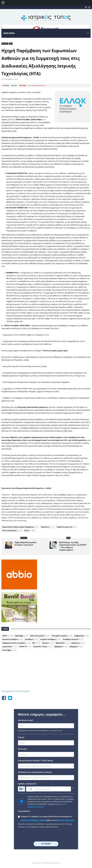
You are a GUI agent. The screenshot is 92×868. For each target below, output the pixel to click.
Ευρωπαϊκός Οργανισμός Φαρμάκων (20, 527)
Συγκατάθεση (24, 811)
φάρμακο (76, 646)
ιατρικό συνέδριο (50, 639)
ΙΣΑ (36, 643)
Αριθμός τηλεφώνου (27, 784)
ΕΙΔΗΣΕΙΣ (5, 44)
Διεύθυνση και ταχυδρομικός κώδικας (35, 772)
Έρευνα (48, 643)
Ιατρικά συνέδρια (12, 639)
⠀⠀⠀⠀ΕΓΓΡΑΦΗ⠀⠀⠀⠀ (46, 844)
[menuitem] (3, 3)
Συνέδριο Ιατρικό (73, 639)
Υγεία (29, 530)
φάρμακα (61, 646)
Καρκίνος (48, 527)
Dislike (23, 85)
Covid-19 (25, 646)
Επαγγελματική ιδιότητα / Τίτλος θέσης (35, 761)
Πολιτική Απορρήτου (66, 820)
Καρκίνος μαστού (67, 527)
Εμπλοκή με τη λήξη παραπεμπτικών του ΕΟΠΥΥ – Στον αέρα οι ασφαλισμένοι (73, 546)
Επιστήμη (9, 650)
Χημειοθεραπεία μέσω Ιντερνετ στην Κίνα (25, 544)
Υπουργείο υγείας (62, 636)
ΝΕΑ (11, 44)
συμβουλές (81, 636)
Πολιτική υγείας (12, 530)
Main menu (9, 33)
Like (14, 85)
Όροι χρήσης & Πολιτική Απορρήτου (16, 691)
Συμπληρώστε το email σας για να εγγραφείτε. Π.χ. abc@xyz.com (40, 731)
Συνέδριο (31, 639)
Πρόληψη (21, 636)
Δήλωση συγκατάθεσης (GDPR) (33, 820)
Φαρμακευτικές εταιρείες (16, 643)
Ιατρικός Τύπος (43, 646)
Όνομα (21, 737)
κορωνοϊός (9, 646)
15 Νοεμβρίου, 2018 (10, 79)
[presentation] (36, 835)
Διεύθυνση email (25, 720)
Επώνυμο (22, 749)
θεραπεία (62, 643)
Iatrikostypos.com (46, 665)
